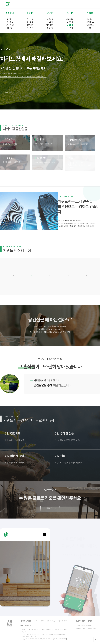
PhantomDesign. (63, 639)
